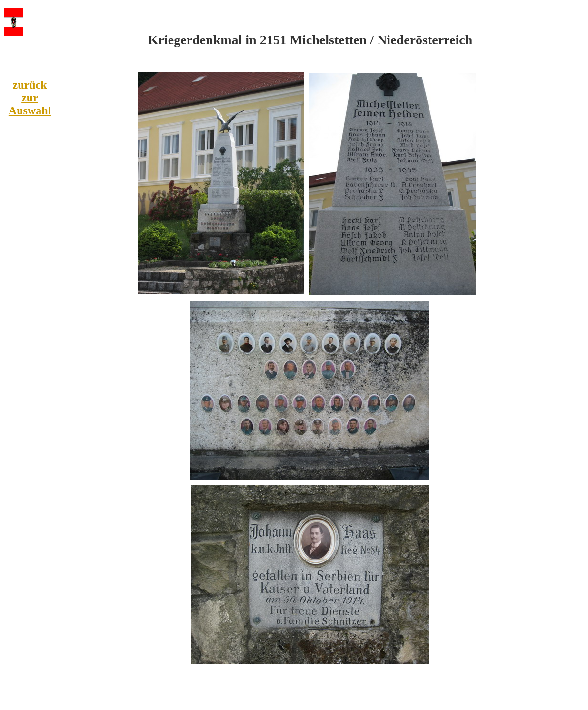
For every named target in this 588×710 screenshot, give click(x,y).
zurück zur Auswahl (30, 98)
